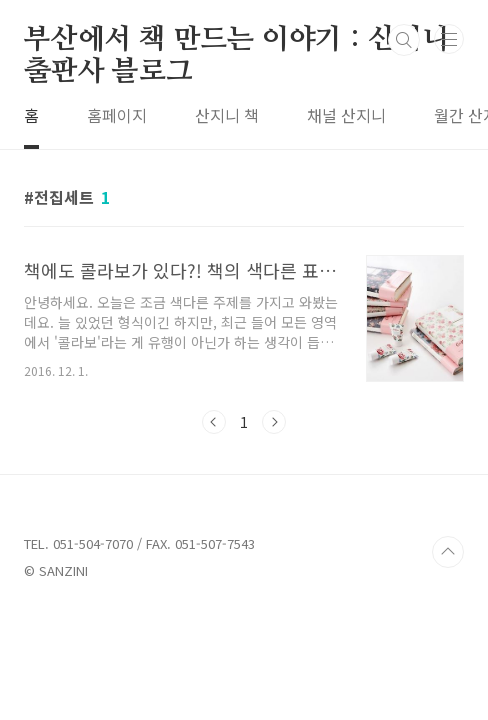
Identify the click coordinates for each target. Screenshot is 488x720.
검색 (404, 40)
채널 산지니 (346, 115)
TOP (448, 552)
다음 (274, 422)
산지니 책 (227, 115)
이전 (214, 422)
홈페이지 (117, 115)
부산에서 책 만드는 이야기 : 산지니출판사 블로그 (236, 41)
